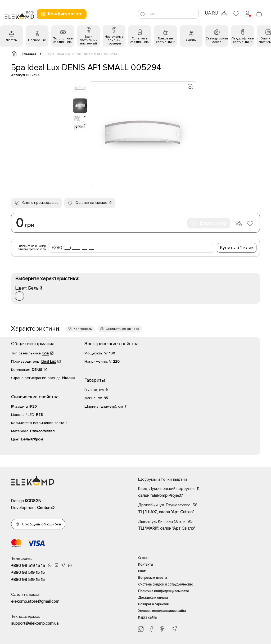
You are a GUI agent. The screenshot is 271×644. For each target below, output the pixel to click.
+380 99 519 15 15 (28, 566)
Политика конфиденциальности (163, 591)
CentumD (46, 508)
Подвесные (37, 40)
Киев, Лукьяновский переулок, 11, (199, 493)
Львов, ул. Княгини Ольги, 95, (199, 525)
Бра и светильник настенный (88, 40)
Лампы (191, 40)
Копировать (83, 329)
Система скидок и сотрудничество (166, 584)
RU (215, 13)
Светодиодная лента (217, 40)
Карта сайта (147, 618)
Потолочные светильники (63, 40)
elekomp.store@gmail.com (35, 601)
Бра (46, 353)
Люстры (12, 40)
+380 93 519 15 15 (28, 573)
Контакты (146, 565)
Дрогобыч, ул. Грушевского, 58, (199, 509)
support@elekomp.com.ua (35, 623)
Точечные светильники (140, 40)
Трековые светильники (166, 40)
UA (208, 13)
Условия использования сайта (162, 611)
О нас (143, 558)
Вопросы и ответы (153, 578)
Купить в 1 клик (237, 247)
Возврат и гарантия (153, 604)
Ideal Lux (48, 361)
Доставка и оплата (153, 598)
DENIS (37, 370)
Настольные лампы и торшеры (114, 40)
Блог (142, 571)
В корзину (209, 223)
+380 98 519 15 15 (28, 580)
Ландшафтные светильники (243, 40)
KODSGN (33, 501)
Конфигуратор (61, 14)
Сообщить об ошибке (122, 329)
